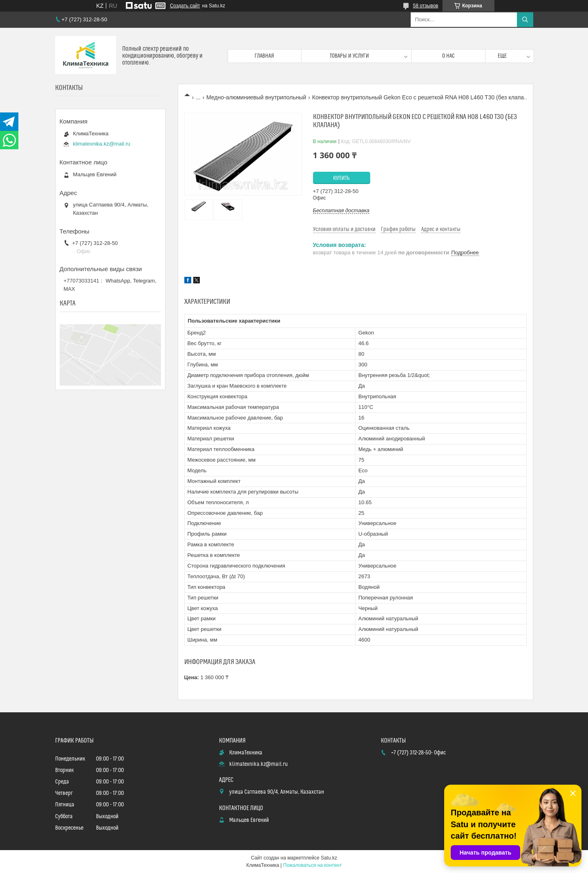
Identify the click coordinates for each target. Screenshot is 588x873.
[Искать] (525, 20)
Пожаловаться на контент (312, 865)
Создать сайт (185, 6)
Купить (341, 178)
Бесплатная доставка (341, 210)
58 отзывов (425, 6)
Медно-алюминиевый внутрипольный (256, 97)
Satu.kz (329, 858)
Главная (264, 56)
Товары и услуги (349, 56)
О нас (448, 56)
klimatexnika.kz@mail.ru (102, 144)
